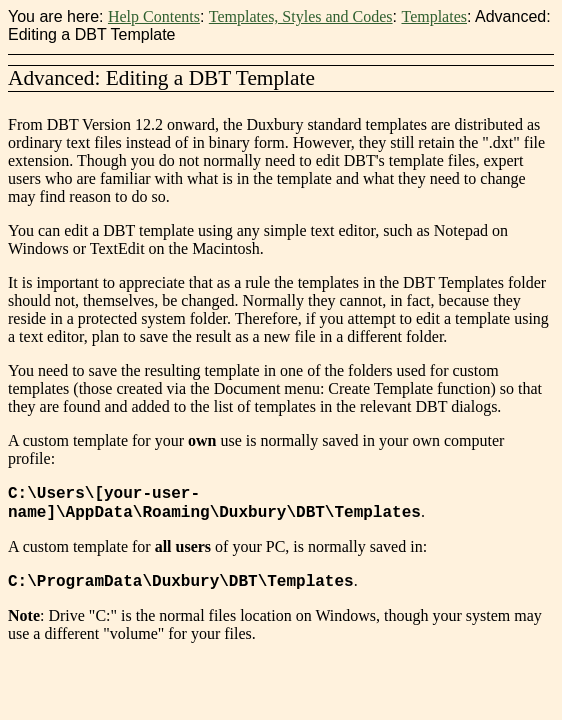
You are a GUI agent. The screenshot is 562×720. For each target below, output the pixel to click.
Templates (434, 16)
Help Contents (154, 16)
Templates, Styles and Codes (301, 16)
